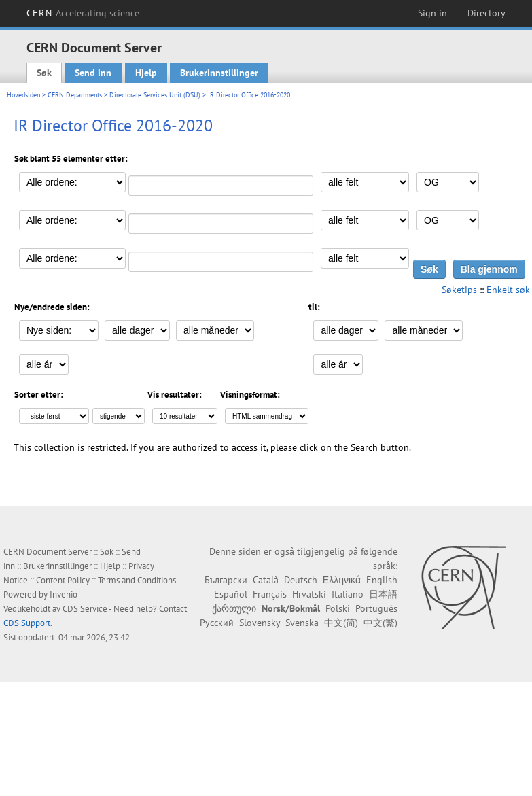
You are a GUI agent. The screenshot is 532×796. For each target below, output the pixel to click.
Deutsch (301, 580)
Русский (217, 623)
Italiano (348, 594)
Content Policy (63, 580)
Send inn (93, 73)
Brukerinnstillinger (219, 73)
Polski (338, 608)
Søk (44, 73)
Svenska (302, 623)
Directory (486, 13)
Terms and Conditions (137, 580)
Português (376, 608)
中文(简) (341, 623)
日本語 (383, 594)
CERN (83, 13)
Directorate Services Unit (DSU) (155, 95)
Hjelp (146, 73)
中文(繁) (380, 623)
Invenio (64, 594)
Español (231, 594)
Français (270, 594)
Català (266, 580)
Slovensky (260, 623)
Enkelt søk (508, 290)
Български (226, 580)
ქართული (234, 608)
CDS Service (85, 609)
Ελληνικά (342, 580)
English (382, 580)
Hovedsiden (23, 95)
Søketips (459, 290)
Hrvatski (309, 594)
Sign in (432, 13)
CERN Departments (75, 95)
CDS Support (27, 623)
